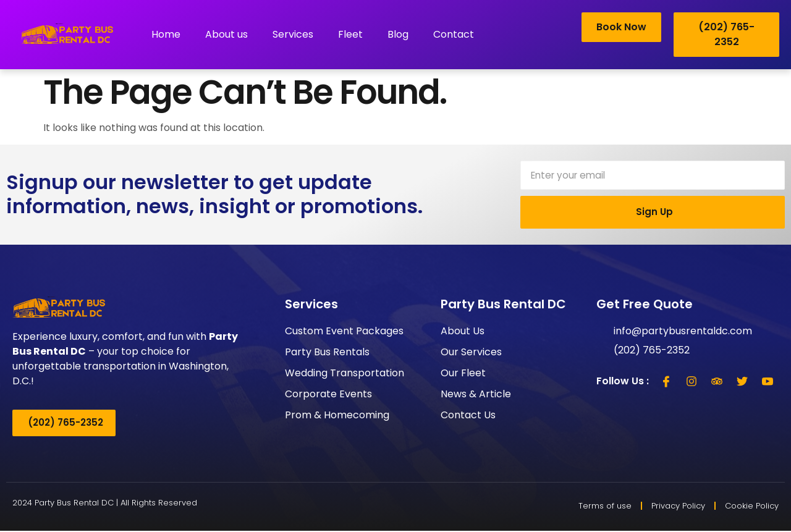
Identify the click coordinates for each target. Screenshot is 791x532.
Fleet (350, 34)
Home (166, 34)
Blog (398, 34)
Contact (454, 34)
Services (293, 34)
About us (226, 34)
